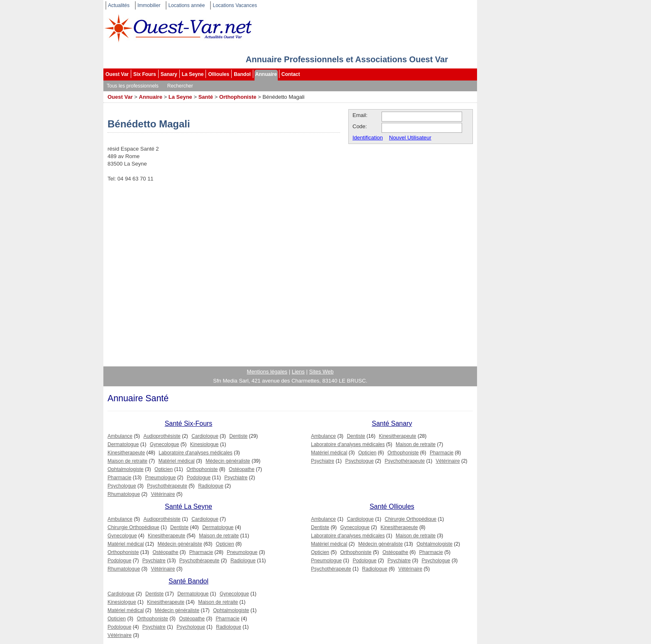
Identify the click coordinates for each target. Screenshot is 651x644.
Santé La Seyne (188, 506)
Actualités (119, 5)
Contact (291, 74)
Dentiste (238, 436)
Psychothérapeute (167, 486)
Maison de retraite (127, 461)
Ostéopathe (242, 469)
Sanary (169, 74)
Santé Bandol (188, 581)
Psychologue (122, 486)
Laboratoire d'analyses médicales (196, 453)
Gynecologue (165, 444)
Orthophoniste (238, 97)
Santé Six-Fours (189, 423)
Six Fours (145, 74)
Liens (298, 372)
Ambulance (120, 436)
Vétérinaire (163, 494)
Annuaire (266, 74)
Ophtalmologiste (126, 469)
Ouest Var (117, 74)
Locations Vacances (235, 5)
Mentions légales (267, 372)
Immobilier (149, 5)
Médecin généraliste (228, 461)
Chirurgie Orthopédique (133, 527)
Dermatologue (123, 444)
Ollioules (219, 74)
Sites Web (321, 372)
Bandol (242, 74)
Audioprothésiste (162, 436)
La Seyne (193, 74)
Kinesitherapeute (126, 453)
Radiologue (211, 486)
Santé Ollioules (392, 506)
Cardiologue (205, 436)
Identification (368, 138)
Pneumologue (160, 478)
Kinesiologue (204, 444)
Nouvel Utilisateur (410, 138)
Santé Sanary (392, 423)
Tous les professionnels (133, 86)
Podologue (199, 478)
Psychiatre (236, 478)
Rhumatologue (124, 494)
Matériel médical (176, 461)
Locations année (186, 5)
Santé (206, 97)
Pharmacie (119, 478)
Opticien (164, 469)
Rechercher (180, 86)
